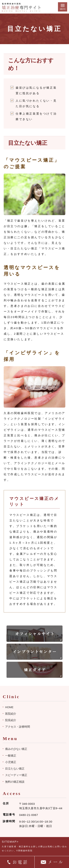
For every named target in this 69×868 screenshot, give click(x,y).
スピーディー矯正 (16, 775)
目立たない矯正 (15, 769)
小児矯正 (11, 762)
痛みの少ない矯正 (16, 749)
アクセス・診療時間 (18, 727)
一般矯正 (11, 756)
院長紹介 (11, 720)
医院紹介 (11, 714)
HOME (9, 707)
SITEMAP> (10, 842)
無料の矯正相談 (15, 782)
